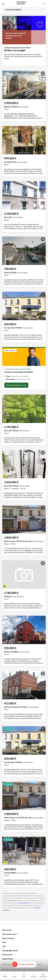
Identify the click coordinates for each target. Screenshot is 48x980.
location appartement (24, 903)
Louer (24, 975)
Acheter (5, 975)
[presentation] (5, 141)
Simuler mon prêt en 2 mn (16, 385)
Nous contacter (8, 938)
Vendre (14, 975)
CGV (4, 946)
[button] (19, 152)
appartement (13, 901)
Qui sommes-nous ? (10, 934)
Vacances (34, 975)
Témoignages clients (10, 950)
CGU (4, 942)
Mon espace (43, 975)
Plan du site (7, 930)
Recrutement (7, 955)
